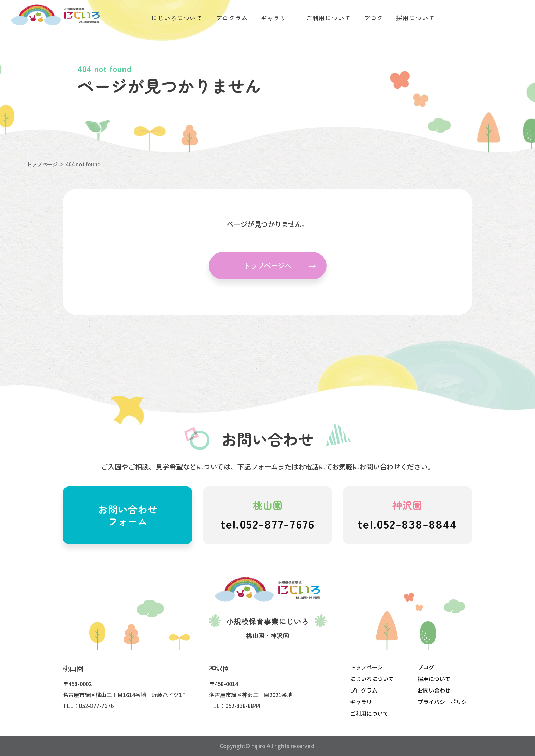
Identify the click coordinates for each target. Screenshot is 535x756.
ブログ (426, 667)
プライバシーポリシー (445, 702)
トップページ (42, 164)
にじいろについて (372, 679)
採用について (434, 679)
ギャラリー (364, 702)
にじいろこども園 (55, 15)
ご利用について (369, 713)
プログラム (364, 690)
